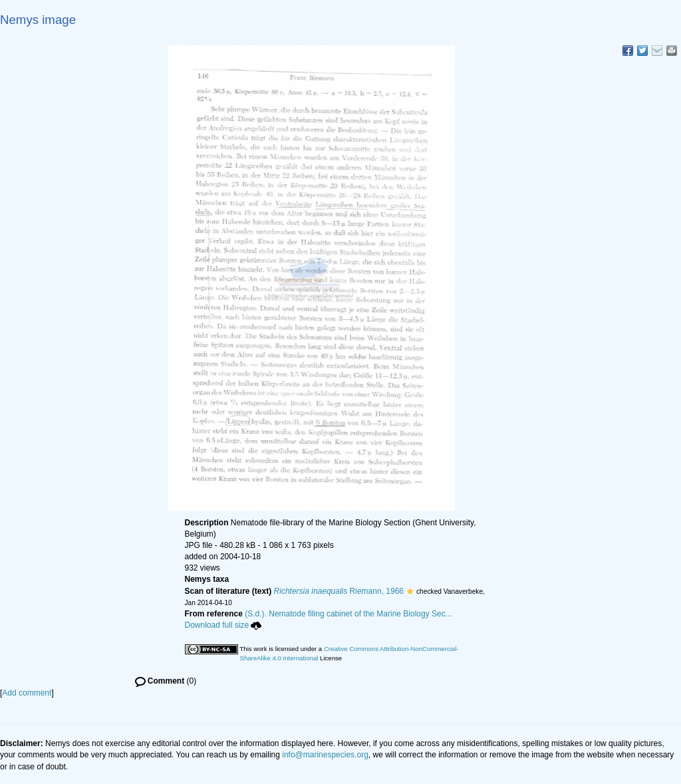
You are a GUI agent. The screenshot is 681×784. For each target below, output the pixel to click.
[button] (410, 591)
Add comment (27, 693)
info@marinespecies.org (325, 755)
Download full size (223, 625)
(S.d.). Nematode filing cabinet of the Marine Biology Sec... (348, 614)
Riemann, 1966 (339, 591)
